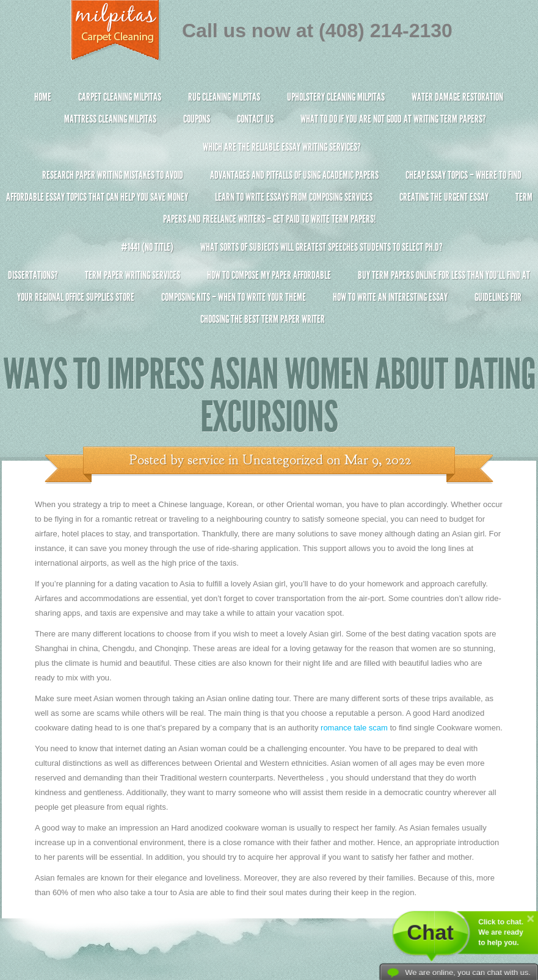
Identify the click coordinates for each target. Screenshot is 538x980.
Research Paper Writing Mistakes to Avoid (113, 175)
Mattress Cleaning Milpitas (110, 119)
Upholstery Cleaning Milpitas (336, 97)
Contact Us (255, 119)
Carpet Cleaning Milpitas (120, 97)
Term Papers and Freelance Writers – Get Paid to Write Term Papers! (269, 213)
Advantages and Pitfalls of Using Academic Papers (294, 175)
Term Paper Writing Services (133, 275)
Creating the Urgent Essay (444, 197)
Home (43, 97)
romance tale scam (354, 728)
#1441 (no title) (147, 247)
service (206, 460)
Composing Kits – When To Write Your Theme (234, 297)
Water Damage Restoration (457, 97)
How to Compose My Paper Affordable (269, 275)
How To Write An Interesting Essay (390, 297)
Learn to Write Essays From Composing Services (294, 197)
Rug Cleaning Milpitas (224, 97)
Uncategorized (283, 460)
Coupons (197, 119)
